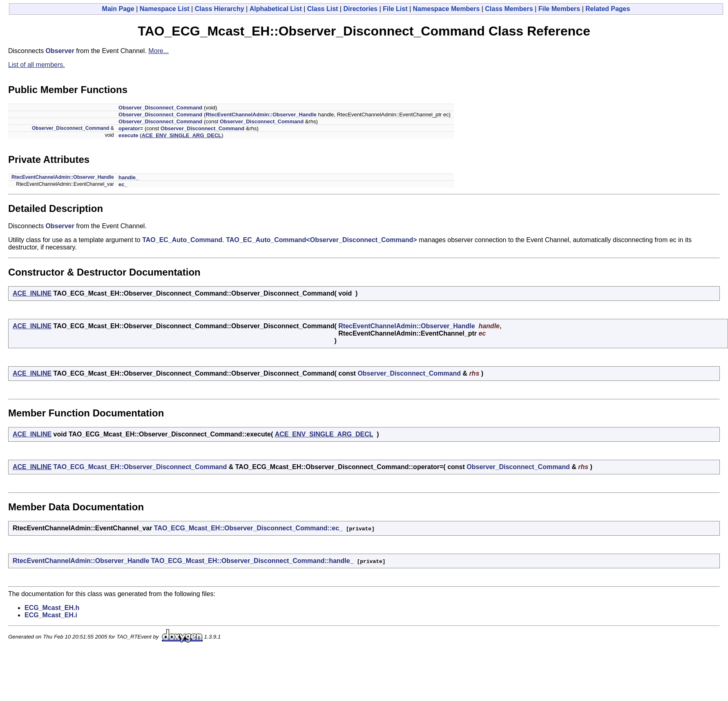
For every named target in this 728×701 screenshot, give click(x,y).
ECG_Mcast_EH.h (52, 608)
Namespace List (165, 9)
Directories (360, 9)
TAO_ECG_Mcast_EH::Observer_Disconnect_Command (140, 467)
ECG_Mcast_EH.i (51, 615)
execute (128, 135)
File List (395, 9)
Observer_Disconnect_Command (160, 108)
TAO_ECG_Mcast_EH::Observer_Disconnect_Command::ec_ (248, 528)
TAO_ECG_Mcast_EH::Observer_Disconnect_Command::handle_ (252, 561)
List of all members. (37, 65)
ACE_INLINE (32, 293)
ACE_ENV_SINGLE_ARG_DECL (181, 135)
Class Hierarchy (220, 9)
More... (159, 51)
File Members (559, 9)
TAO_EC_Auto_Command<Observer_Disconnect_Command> (321, 240)
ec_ (123, 184)
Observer (60, 51)
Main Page (118, 9)
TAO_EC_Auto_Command (182, 240)
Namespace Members (447, 9)
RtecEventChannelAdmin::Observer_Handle (261, 115)
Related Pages (608, 9)
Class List (323, 9)
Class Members (509, 9)
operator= (131, 128)
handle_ (128, 177)
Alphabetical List (276, 9)
